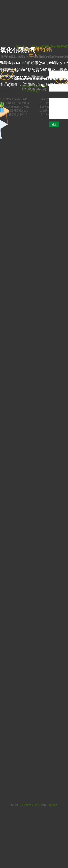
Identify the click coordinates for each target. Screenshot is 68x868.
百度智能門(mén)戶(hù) (31, 805)
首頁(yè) (44, 46)
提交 (54, 124)
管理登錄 (53, 805)
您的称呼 (54, 69)
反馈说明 (54, 96)
